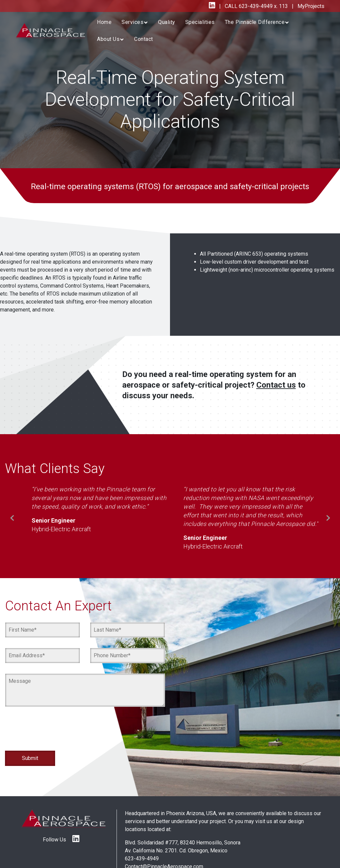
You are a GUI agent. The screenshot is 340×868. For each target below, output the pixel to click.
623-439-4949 (142, 859)
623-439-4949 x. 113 (263, 6)
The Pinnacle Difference (255, 22)
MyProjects (310, 6)
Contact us (276, 385)
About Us (108, 39)
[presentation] (55, 732)
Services (132, 22)
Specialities (200, 22)
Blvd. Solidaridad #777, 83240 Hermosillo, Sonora (183, 843)
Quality (167, 22)
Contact (144, 39)
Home (104, 22)
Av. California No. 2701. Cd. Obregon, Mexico (176, 851)
